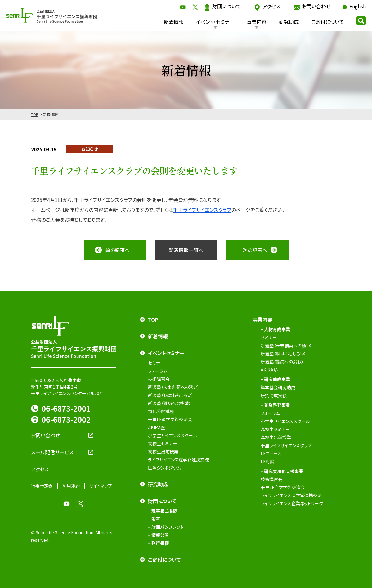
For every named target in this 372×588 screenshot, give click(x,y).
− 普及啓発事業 (275, 405)
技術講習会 (159, 379)
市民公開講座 (161, 411)
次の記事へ (255, 250)
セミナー (156, 363)
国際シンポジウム (164, 468)
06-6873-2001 (66, 408)
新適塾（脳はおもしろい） (171, 395)
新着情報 (174, 22)
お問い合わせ (316, 6)
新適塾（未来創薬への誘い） (174, 387)
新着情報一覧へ (186, 250)
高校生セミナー (163, 443)
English (358, 6)
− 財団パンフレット (166, 527)
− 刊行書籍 (158, 543)
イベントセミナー (166, 353)
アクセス (271, 6)
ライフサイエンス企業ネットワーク (292, 503)
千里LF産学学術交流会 (170, 419)
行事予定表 (42, 486)
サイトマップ (101, 486)
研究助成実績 (274, 395)
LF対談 (267, 461)
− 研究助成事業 (275, 379)
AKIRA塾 (157, 427)
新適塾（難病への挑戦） (170, 403)
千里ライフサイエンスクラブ (202, 210)
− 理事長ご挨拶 (162, 511)
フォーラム (158, 371)
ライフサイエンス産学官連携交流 (179, 460)
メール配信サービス (52, 452)
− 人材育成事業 (275, 329)
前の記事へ (117, 250)
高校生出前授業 (163, 452)
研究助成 (289, 22)
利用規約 (71, 486)
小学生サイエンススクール (173, 435)
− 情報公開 (158, 535)
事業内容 (257, 22)
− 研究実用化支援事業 (282, 471)
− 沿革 (154, 519)
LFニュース (271, 453)
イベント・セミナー (215, 22)
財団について (226, 6)
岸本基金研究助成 (278, 387)
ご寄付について (328, 22)
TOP (35, 114)
